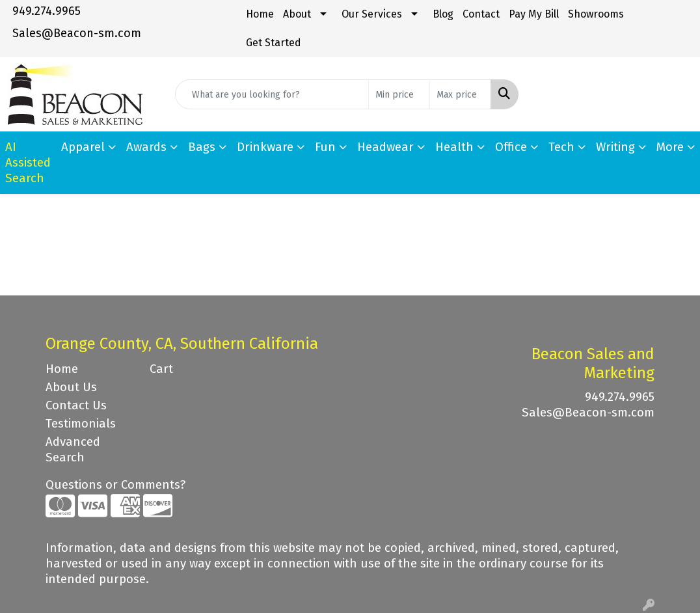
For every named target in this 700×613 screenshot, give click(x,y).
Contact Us (76, 405)
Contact (481, 14)
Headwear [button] (385, 147)
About (297, 14)
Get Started (274, 43)
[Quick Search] (272, 94)
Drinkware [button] (265, 147)
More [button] (670, 147)
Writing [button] (615, 147)
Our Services (372, 14)
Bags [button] (202, 147)
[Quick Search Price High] (460, 94)
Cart (161, 369)
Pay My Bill (534, 14)
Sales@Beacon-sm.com (77, 33)
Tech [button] (561, 147)
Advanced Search (73, 450)
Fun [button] (325, 147)
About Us (71, 387)
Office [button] (511, 147)
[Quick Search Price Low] (399, 94)
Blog (443, 14)
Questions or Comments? (115, 485)
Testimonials (81, 424)
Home (260, 14)
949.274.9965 (47, 11)
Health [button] (454, 147)
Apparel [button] (83, 147)
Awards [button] (146, 147)
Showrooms (596, 14)
